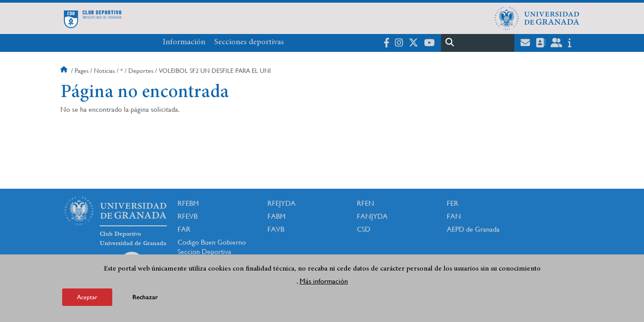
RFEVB (188, 216)
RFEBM (188, 203)
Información (184, 42)
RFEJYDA (282, 203)
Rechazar (145, 299)
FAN (454, 216)
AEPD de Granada (473, 229)
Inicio (65, 71)
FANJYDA (372, 216)
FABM (277, 216)
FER (453, 203)
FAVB (276, 229)
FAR (184, 229)
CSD (364, 229)
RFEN (366, 203)
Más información (324, 282)
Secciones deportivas (249, 42)
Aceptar (87, 298)
